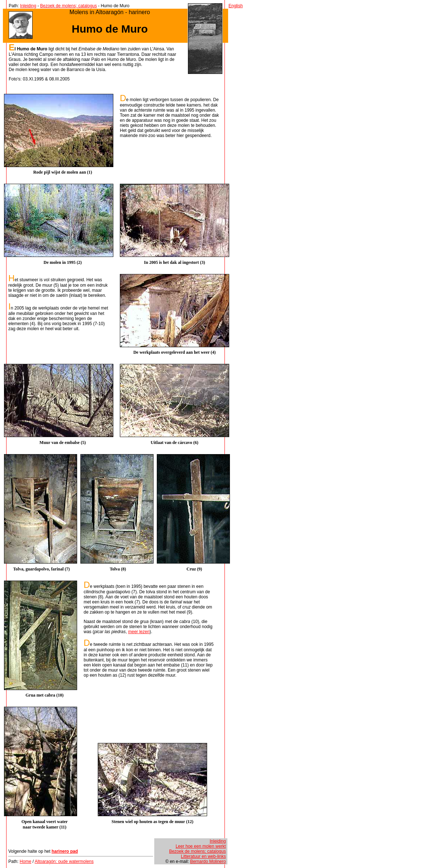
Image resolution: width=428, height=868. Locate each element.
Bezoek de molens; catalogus (69, 6)
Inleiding (28, 6)
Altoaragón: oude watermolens (64, 861)
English (236, 6)
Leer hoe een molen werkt (201, 846)
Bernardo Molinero (208, 861)
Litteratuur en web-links (203, 856)
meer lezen (139, 632)
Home (25, 861)
